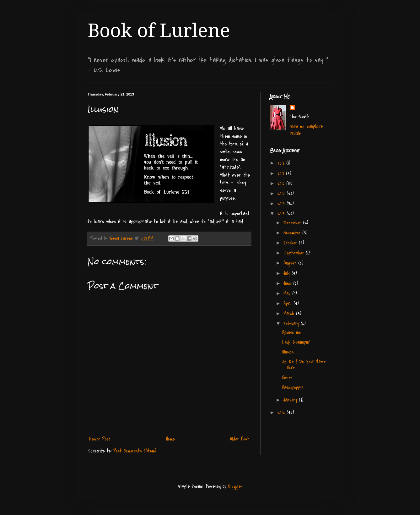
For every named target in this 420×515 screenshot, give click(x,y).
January (291, 400)
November (293, 233)
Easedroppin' (293, 387)
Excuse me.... (293, 332)
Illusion (288, 352)
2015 (282, 194)
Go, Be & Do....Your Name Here (304, 365)
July (288, 273)
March (290, 314)
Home (170, 439)
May (288, 293)
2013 (282, 214)
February (292, 324)
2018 (282, 163)
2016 (282, 184)
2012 (282, 413)
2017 (282, 173)
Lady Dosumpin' (296, 342)
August (291, 263)
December (293, 223)
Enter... (288, 378)
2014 (282, 204)
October (291, 243)
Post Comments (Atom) (135, 451)
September (295, 253)
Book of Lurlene (159, 30)
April (288, 304)
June (288, 283)
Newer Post (100, 439)
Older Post (240, 439)
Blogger (235, 486)
